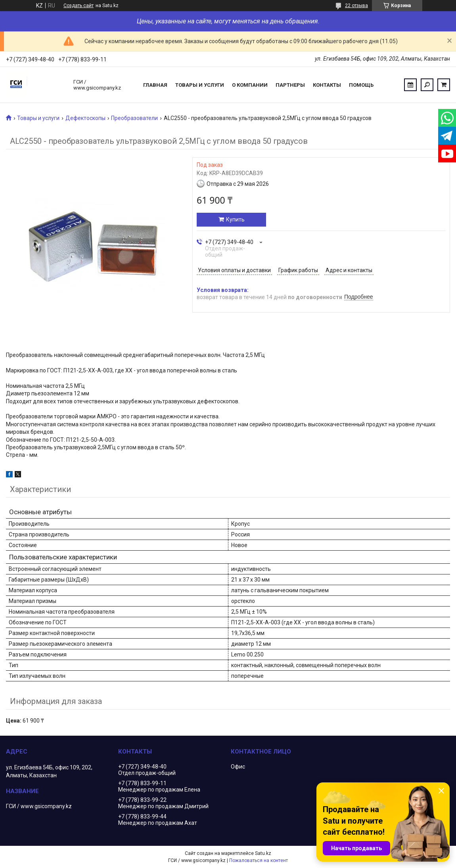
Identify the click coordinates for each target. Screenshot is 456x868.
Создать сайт (79, 6)
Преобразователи (134, 118)
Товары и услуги (200, 85)
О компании (250, 85)
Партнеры (290, 85)
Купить (235, 219)
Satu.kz (263, 853)
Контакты (327, 85)
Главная (155, 85)
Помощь (361, 85)
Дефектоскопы (85, 118)
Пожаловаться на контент (259, 860)
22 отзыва (356, 6)
